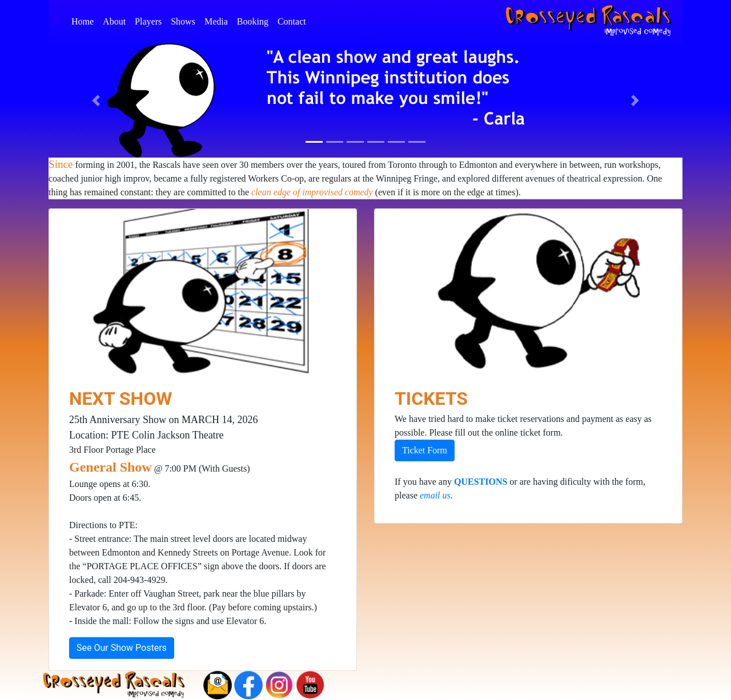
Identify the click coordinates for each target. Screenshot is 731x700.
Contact (294, 20)
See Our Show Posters (122, 648)
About (117, 20)
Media (218, 20)
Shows (185, 20)
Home (85, 20)
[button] (96, 100)
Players (150, 20)
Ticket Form (425, 450)
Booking (255, 20)
